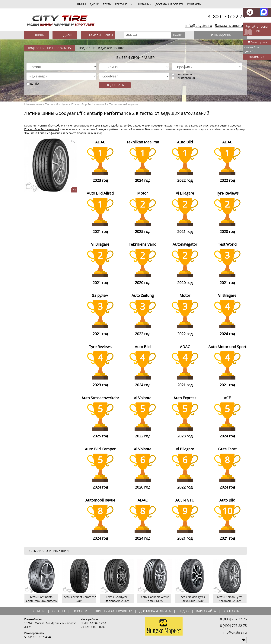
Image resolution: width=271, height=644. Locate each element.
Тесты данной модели (124, 104)
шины (82, 4)
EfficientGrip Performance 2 (89, 104)
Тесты (49, 104)
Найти (178, 35)
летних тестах (178, 125)
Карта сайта (206, 611)
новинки (145, 4)
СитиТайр (46, 125)
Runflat (33, 84)
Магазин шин (33, 104)
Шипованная (182, 74)
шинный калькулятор (113, 611)
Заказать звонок (230, 25)
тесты (107, 4)
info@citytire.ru (199, 25)
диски (94, 4)
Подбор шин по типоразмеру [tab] (50, 48)
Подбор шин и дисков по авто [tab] (102, 48)
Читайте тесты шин (257, 29)
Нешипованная (184, 78)
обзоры (59, 611)
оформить (257, 57)
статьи (39, 611)
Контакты (194, 4)
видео (183, 611)
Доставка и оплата (169, 4)
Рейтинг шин (125, 4)
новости (80, 611)
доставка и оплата (155, 611)
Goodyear (62, 104)
